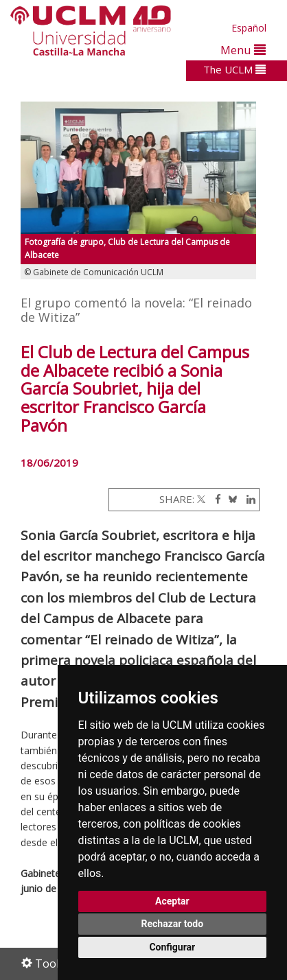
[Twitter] (201, 499)
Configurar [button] (172, 947)
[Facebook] (215, 499)
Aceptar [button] (172, 901)
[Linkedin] (248, 499)
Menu (243, 50)
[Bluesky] (230, 499)
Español (249, 28)
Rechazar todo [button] (172, 924)
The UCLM (234, 69)
